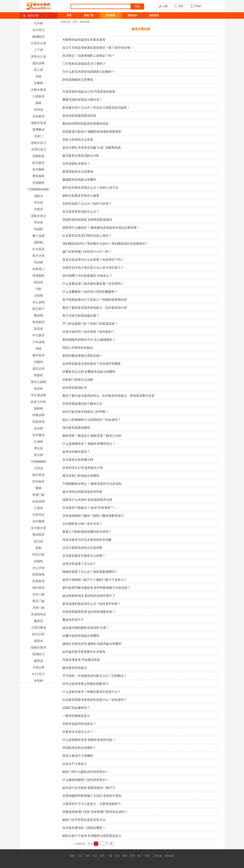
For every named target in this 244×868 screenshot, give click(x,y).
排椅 (39, 76)
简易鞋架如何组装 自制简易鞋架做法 (87, 220)
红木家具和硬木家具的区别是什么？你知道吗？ (95, 700)
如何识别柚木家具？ (76, 452)
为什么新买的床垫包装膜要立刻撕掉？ (88, 72)
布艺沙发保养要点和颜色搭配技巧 (85, 684)
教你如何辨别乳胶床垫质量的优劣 (85, 124)
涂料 (87, 856)
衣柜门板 (39, 608)
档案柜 (39, 375)
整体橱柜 (39, 176)
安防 (147, 856)
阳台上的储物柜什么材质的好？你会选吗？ (92, 420)
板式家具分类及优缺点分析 (81, 156)
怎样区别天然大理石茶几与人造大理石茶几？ (93, 268)
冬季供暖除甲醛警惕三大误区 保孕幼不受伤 (92, 796)
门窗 (110, 856)
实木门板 (39, 594)
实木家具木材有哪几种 (78, 460)
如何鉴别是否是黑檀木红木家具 (84, 652)
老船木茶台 (39, 216)
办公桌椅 (39, 302)
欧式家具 (39, 163)
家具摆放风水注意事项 (78, 172)
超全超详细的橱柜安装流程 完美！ (86, 628)
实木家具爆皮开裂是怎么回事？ (84, 556)
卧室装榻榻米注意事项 (78, 80)
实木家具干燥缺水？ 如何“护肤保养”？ (89, 508)
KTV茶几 (38, 674)
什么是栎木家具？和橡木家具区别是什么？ (92, 692)
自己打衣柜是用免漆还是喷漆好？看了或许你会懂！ (98, 48)
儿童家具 (39, 96)
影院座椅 (39, 574)
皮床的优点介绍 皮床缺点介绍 (83, 468)
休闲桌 (39, 110)
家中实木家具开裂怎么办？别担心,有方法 (90, 188)
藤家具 (39, 621)
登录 (179, 6)
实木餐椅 (39, 521)
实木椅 (39, 23)
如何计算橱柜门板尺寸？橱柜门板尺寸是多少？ (95, 580)
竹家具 (39, 209)
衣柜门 (39, 136)
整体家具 (39, 535)
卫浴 (80, 856)
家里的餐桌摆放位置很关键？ (82, 356)
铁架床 (39, 282)
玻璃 (132, 856)
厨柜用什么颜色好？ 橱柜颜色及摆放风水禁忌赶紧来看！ (101, 228)
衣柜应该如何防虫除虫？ (79, 724)
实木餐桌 (39, 435)
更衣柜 (39, 455)
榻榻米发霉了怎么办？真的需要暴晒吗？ (90, 572)
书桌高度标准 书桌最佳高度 (81, 660)
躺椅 (39, 103)
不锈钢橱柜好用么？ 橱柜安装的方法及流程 (92, 484)
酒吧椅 (39, 242)
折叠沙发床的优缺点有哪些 (81, 636)
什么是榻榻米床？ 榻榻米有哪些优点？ (89, 444)
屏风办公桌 (39, 57)
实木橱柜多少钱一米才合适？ (82, 524)
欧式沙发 (39, 634)
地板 (72, 856)
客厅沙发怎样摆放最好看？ (81, 316)
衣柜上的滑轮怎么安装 (78, 140)
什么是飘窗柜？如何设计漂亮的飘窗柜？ (90, 292)
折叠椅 (39, 83)
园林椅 (39, 408)
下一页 (109, 844)
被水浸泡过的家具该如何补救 (82, 492)
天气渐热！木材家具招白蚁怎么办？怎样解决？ (95, 676)
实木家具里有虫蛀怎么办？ (81, 212)
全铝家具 (39, 116)
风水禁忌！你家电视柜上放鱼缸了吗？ (88, 56)
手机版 (196, 6)
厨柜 (39, 548)
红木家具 (39, 249)
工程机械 (157, 856)
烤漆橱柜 (39, 276)
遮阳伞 (39, 641)
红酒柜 (39, 442)
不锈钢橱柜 (39, 462)
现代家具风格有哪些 (76, 428)
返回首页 (154, 15)
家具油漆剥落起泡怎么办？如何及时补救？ (92, 604)
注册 (163, 6)
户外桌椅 (39, 342)
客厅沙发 (39, 256)
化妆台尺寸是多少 (75, 764)
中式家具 (39, 335)
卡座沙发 (39, 667)
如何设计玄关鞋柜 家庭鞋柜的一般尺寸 (89, 788)
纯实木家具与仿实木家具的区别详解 (87, 540)
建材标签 (169, 856)
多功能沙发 (39, 528)
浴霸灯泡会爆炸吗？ (76, 708)
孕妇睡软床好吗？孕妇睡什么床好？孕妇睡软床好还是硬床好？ (105, 244)
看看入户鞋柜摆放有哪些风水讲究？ (87, 532)
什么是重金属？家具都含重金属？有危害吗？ (93, 284)
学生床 (39, 203)
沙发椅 (39, 296)
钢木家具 (39, 588)
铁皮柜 (39, 389)
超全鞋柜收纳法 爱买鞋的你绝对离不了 (89, 596)
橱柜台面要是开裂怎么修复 (81, 196)
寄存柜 (39, 223)
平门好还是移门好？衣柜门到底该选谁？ (90, 324)
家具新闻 (110, 15)
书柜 (39, 289)
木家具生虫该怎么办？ (78, 732)
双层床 (39, 329)
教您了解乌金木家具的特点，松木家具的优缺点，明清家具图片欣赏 (108, 396)
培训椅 (39, 262)
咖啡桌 (39, 661)
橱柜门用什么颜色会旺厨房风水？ (85, 772)
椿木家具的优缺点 (75, 668)
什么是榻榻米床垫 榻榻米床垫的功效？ (89, 740)
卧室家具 (39, 581)
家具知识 (132, 15)
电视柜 (39, 229)
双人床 (39, 70)
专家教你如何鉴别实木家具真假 (84, 40)
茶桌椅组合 (39, 614)
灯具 (95, 856)
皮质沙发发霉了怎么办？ (79, 564)
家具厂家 (89, 15)
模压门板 (39, 601)
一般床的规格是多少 (76, 716)
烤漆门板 (39, 495)
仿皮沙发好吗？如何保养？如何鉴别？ (88, 332)
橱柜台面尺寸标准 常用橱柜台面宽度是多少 (92, 836)
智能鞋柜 (39, 156)
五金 (117, 856)
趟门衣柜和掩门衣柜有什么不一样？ (87, 252)
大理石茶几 (39, 149)
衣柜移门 (39, 269)
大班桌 (39, 468)
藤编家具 (39, 37)
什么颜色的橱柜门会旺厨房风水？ (85, 780)
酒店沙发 (39, 369)
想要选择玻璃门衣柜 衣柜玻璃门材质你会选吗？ (95, 812)
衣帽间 (39, 362)
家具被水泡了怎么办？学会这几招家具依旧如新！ (96, 108)
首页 (75, 22)
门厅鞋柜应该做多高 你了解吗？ (84, 64)
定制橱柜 (39, 183)
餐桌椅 (39, 315)
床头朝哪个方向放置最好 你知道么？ (87, 276)
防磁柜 (39, 561)
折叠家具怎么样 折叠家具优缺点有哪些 (89, 372)
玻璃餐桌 (39, 130)
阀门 (140, 856)
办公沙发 (39, 568)
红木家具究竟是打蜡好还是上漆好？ (87, 236)
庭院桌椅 (39, 63)
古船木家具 (39, 90)
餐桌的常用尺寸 (73, 620)
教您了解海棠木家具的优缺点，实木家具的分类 (95, 308)
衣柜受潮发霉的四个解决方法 (82, 404)
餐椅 (39, 488)
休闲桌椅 (39, 501)
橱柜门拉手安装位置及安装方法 (84, 820)
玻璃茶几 (39, 654)
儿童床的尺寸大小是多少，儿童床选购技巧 (92, 804)
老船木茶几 (39, 143)
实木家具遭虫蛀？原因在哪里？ (84, 828)
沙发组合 (39, 515)
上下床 (39, 50)
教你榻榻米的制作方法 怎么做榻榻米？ (89, 340)
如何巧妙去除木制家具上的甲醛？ (85, 412)
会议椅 (39, 428)
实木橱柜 (39, 169)
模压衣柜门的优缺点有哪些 (81, 476)
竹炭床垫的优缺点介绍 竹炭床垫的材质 (89, 92)
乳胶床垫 (39, 422)
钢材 (125, 856)
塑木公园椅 (39, 382)
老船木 (39, 196)
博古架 (39, 448)
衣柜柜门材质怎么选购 (78, 380)
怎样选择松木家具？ (76, 164)
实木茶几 (39, 30)
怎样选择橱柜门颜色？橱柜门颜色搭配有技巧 (93, 516)
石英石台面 (39, 43)
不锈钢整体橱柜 (39, 189)
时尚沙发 (39, 555)
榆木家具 (39, 475)
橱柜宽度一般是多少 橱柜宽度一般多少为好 (92, 436)
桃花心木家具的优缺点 (78, 348)
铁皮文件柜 (39, 402)
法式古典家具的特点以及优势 (82, 548)
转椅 (39, 349)
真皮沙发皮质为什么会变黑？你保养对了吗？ (93, 260)
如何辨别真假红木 (75, 388)
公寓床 (39, 508)
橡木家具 (39, 355)
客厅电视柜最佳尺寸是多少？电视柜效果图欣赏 (95, 300)
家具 (69, 15)
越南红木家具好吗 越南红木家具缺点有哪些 (92, 644)
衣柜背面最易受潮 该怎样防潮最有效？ (89, 612)
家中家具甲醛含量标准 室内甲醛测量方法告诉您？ (97, 588)
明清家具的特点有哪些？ (79, 748)
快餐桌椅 (39, 415)
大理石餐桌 (39, 628)
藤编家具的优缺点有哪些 (79, 180)
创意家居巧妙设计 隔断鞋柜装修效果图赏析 (92, 132)
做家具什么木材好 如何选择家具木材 (87, 500)
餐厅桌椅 (39, 236)
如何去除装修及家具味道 (79, 116)
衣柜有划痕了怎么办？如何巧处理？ (87, 204)
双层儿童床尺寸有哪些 (78, 756)
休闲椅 (39, 681)
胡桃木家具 (39, 648)
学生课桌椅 (39, 395)
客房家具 (39, 322)
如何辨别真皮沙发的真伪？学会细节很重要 (92, 364)
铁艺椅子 (39, 309)
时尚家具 (39, 482)
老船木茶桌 (39, 123)
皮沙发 (39, 541)
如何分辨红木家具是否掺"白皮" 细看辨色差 (92, 148)
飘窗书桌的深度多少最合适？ (82, 100)
